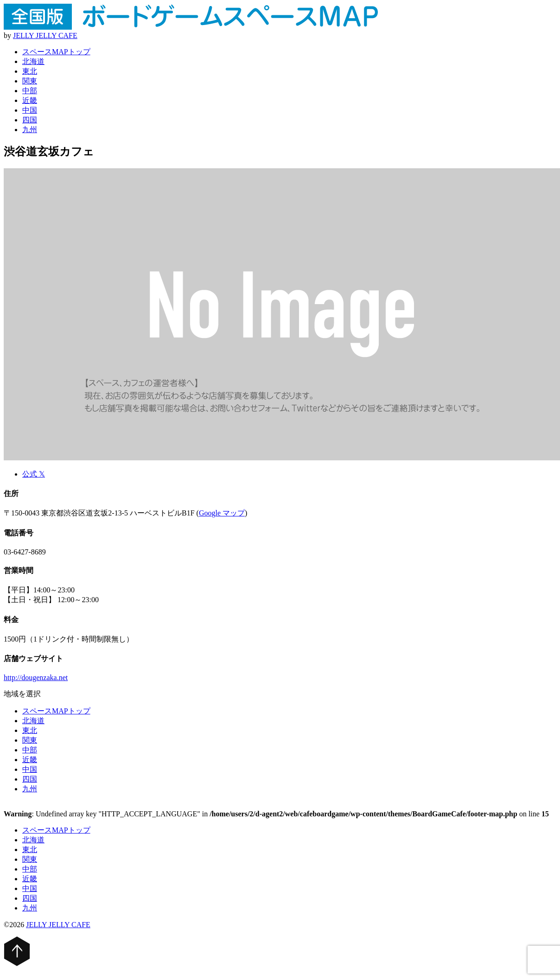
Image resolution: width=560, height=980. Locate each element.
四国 (30, 120)
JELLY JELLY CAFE (58, 925)
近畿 (30, 100)
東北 (30, 71)
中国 (30, 110)
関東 (30, 81)
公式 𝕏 (34, 474)
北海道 (33, 61)
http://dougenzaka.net (36, 678)
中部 (30, 91)
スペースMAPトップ (56, 52)
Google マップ (222, 513)
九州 (30, 130)
